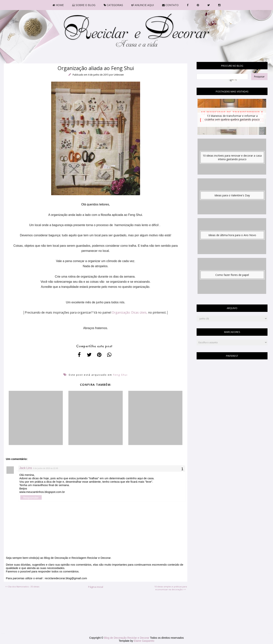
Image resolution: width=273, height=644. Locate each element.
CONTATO (170, 5)
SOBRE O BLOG (84, 5)
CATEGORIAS (113, 5)
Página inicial (96, 587)
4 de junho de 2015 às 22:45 (46, 468)
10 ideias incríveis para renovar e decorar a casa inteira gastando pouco (232, 157)
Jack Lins (26, 468)
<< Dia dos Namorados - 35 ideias (22, 587)
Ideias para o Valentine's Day (232, 195)
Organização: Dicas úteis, (130, 312)
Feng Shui (120, 375)
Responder (31, 498)
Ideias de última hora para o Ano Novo (232, 235)
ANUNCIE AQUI (143, 5)
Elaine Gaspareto (144, 641)
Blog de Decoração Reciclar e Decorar (127, 638)
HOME (58, 5)
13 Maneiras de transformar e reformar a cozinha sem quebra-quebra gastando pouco (232, 118)
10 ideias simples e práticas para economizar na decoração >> (171, 588)
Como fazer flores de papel (232, 275)
